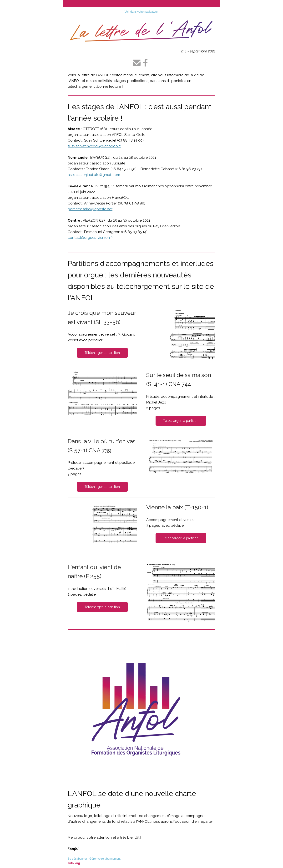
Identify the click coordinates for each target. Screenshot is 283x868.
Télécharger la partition (102, 353)
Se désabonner (77, 859)
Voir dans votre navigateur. (141, 12)
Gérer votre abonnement (105, 859)
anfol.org (74, 863)
